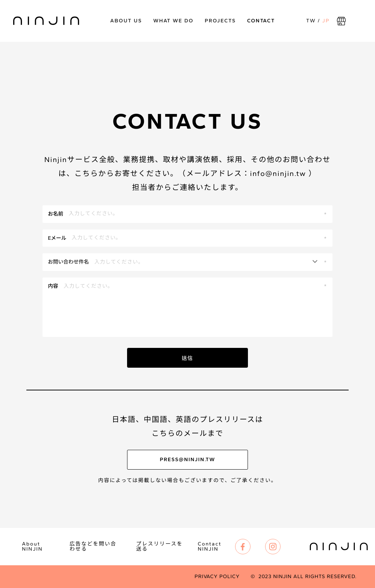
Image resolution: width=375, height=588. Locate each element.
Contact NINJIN (210, 547)
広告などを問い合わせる (93, 547)
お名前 (56, 214)
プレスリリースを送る (159, 547)
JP (326, 21)
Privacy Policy (217, 577)
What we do (173, 21)
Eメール (57, 238)
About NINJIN (32, 547)
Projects (220, 21)
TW (311, 21)
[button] (188, 262)
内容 (53, 286)
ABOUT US (126, 21)
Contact (261, 21)
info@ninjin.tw (278, 173)
